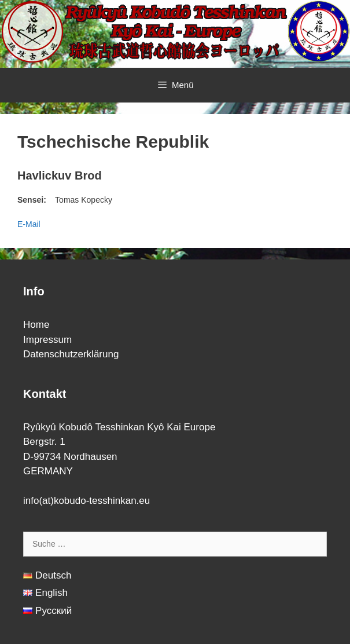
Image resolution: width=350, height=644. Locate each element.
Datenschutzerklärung (71, 354)
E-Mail (29, 224)
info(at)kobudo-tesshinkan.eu (86, 501)
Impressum (47, 340)
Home (36, 325)
